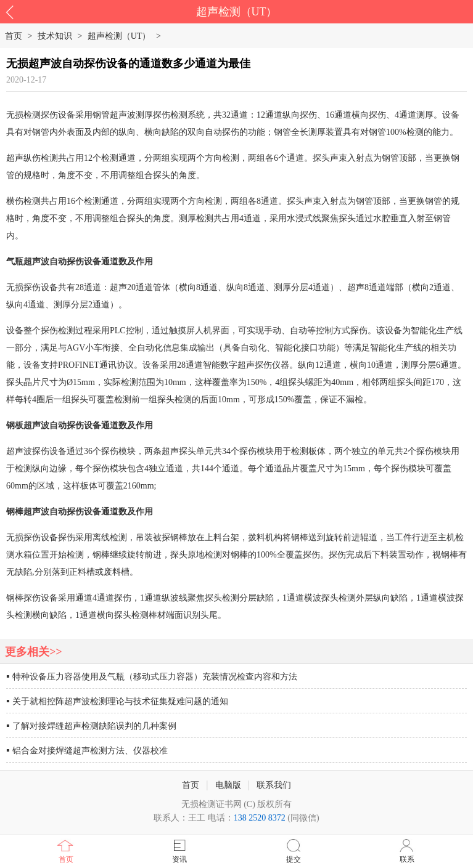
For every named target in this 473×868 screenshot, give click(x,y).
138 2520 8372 (260, 818)
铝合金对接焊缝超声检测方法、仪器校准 (90, 751)
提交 (294, 859)
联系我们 (274, 785)
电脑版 (228, 785)
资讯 (179, 859)
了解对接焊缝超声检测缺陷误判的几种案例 (94, 726)
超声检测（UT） (119, 36)
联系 (407, 859)
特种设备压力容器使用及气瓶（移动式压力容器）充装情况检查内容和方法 (155, 677)
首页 (66, 859)
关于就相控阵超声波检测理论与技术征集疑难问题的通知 (120, 701)
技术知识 (55, 36)
